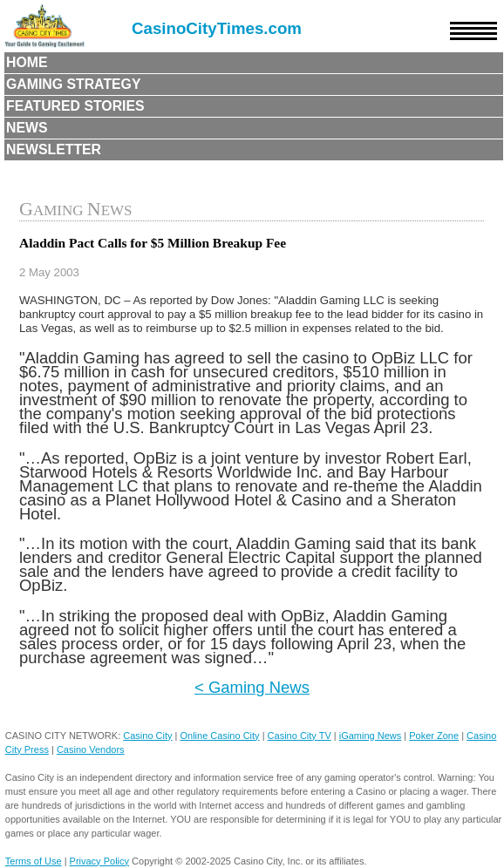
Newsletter (54, 149)
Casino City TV (300, 736)
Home (27, 62)
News (27, 128)
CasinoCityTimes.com (217, 28)
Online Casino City (220, 736)
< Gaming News (252, 687)
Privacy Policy (99, 861)
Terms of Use (34, 861)
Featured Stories (75, 106)
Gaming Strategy (73, 84)
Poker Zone (434, 736)
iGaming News (371, 736)
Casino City (147, 736)
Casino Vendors (91, 749)
